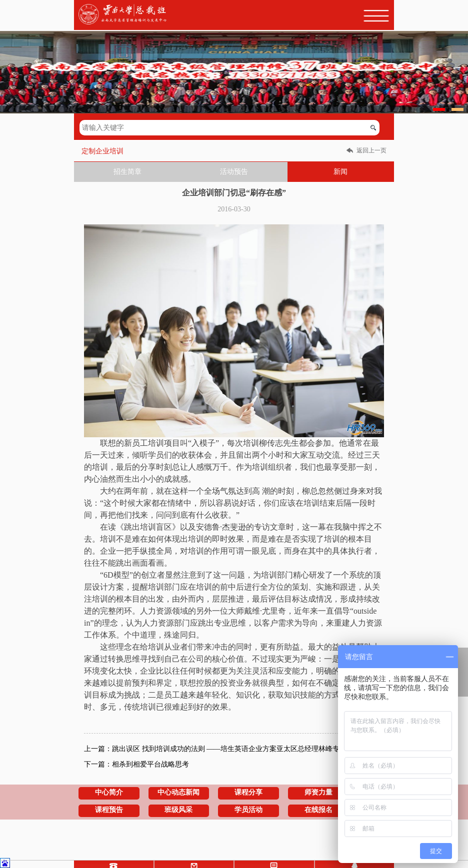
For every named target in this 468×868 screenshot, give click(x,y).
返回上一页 (371, 150)
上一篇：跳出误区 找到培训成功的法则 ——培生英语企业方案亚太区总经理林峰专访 (215, 749)
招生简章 (127, 172)
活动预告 (234, 172)
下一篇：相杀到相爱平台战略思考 (136, 764)
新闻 (340, 172)
